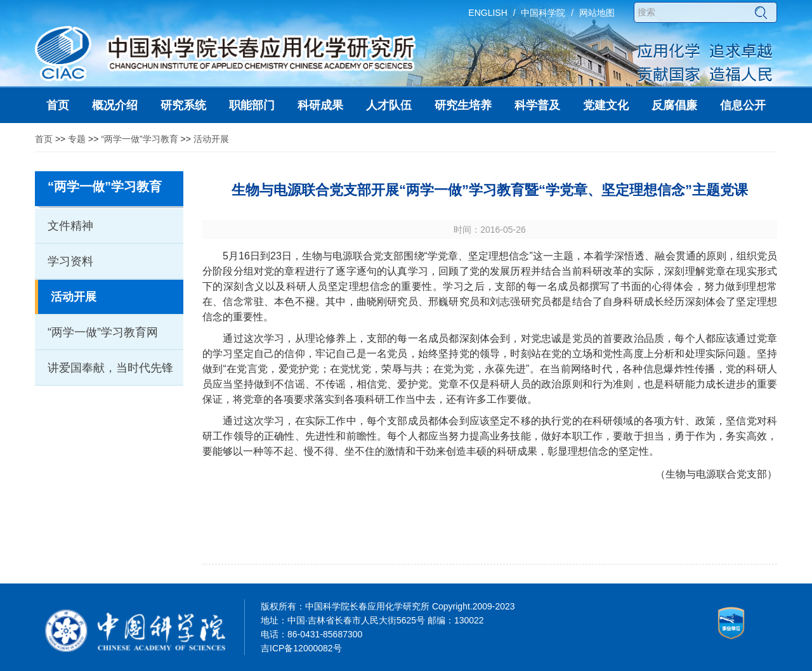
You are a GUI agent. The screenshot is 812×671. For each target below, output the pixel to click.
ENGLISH (488, 13)
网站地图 (597, 13)
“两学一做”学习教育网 (103, 332)
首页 (44, 139)
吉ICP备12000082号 (301, 648)
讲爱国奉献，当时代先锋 (110, 368)
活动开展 (211, 139)
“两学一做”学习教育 (139, 139)
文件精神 (70, 226)
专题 (77, 139)
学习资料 (70, 261)
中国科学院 (543, 13)
